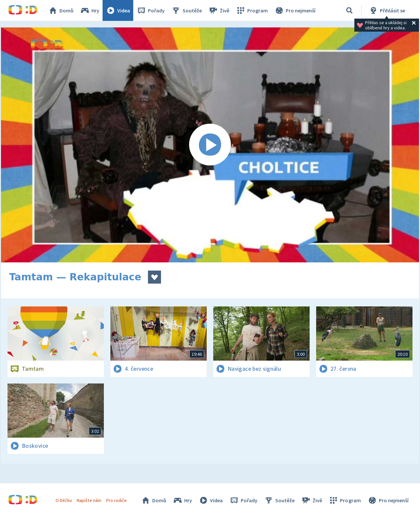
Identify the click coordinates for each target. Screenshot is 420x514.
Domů (61, 10)
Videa (118, 10)
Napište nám (89, 500)
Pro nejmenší (295, 10)
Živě (219, 10)
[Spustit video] (210, 145)
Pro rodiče (116, 500)
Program (252, 10)
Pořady (151, 10)
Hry (90, 10)
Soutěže (186, 10)
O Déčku (64, 500)
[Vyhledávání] (349, 10)
